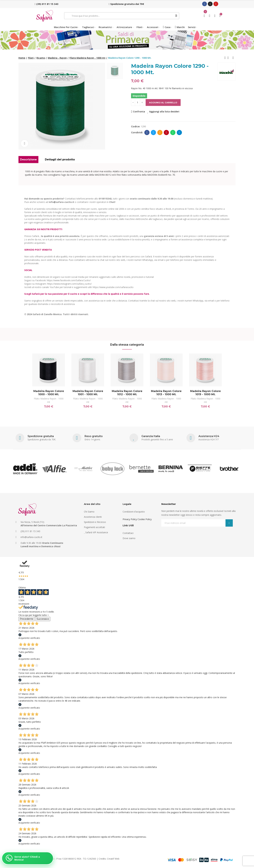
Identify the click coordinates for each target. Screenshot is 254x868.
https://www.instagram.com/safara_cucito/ (69, 284)
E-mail (160, 133)
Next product (233, 58)
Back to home (229, 58)
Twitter (153, 133)
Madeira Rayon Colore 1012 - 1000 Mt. (127, 393)
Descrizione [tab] (28, 160)
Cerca (176, 16)
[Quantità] (138, 102)
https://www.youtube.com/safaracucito (113, 287)
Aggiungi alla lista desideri (164, 112)
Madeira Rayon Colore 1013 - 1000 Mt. (166, 393)
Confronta (139, 112)
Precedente (27, 619)
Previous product (225, 58)
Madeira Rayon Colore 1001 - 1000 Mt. (88, 393)
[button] (46, 4)
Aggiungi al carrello (163, 102)
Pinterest (166, 133)
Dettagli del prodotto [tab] (60, 160)
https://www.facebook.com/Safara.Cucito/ (69, 280)
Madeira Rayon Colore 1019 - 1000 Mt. (205, 393)
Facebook (147, 133)
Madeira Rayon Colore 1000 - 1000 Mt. (49, 393)
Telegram (179, 133)
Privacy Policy (130, 519)
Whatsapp (173, 133)
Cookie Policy (145, 519)
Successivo (43, 619)
